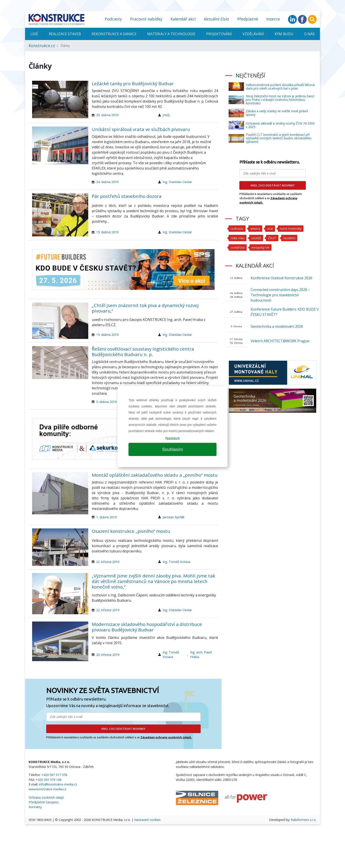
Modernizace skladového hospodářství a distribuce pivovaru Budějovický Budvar (147, 627)
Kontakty (35, 807)
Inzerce (273, 19)
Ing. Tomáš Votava (176, 562)
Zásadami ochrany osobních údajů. (166, 737)
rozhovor (237, 229)
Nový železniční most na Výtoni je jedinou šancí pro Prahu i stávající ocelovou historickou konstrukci (280, 100)
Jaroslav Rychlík (173, 517)
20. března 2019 (108, 655)
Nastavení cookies (147, 820)
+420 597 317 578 (54, 775)
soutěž (256, 238)
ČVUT (272, 238)
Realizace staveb (65, 34)
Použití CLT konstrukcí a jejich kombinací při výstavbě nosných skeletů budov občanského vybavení (279, 138)
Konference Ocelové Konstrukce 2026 (281, 278)
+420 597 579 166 (49, 780)
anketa (255, 229)
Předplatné (248, 19)
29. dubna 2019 (107, 115)
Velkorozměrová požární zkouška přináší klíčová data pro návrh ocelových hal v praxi (280, 87)
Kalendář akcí (183, 19)
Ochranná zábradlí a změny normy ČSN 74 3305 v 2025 (280, 125)
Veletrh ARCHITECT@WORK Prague (280, 341)
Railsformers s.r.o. (304, 820)
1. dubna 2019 (106, 517)
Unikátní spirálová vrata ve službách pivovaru (141, 129)
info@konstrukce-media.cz (58, 784)
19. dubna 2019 (107, 232)
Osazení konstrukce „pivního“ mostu (131, 531)
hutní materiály (291, 229)
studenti (289, 238)
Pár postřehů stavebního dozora (127, 196)
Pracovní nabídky (146, 19)
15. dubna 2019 (107, 335)
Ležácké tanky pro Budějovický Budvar (133, 83)
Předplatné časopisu (44, 802)
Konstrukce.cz (42, 46)
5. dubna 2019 (106, 402)
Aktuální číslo (216, 19)
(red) (166, 115)
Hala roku (238, 238)
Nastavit (172, 438)
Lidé (34, 34)
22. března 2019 (108, 562)
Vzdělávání (253, 34)
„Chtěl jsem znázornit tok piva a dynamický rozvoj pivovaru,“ (145, 308)
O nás (309, 34)
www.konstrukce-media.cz (47, 789)
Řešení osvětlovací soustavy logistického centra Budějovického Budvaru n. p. (143, 352)
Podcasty (113, 19)
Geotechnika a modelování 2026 (277, 326)
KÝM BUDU (284, 34)
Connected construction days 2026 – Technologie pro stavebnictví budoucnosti (280, 295)
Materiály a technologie (171, 34)
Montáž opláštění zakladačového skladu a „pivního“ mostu (155, 475)
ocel (270, 229)
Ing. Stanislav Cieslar (177, 182)
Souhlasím (173, 449)
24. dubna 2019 (107, 182)
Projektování (219, 34)
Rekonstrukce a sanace (114, 34)
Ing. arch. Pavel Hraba (201, 655)
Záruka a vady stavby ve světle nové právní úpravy (277, 113)
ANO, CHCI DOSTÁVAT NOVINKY (123, 729)
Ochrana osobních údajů (46, 797)
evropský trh (261, 247)
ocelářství (238, 247)
